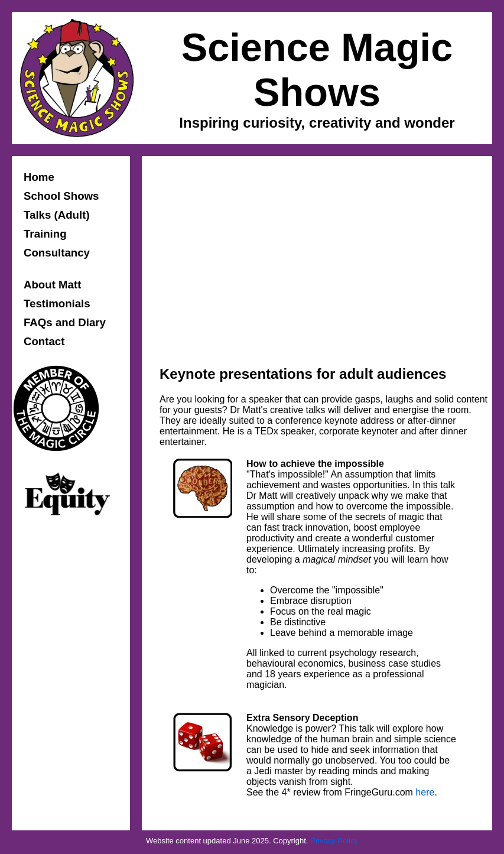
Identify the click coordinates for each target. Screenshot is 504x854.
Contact (44, 341)
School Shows (61, 196)
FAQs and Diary (65, 322)
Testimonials (57, 303)
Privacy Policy (334, 841)
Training (45, 234)
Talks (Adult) (57, 215)
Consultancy (57, 253)
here (425, 792)
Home (39, 177)
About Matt (52, 285)
